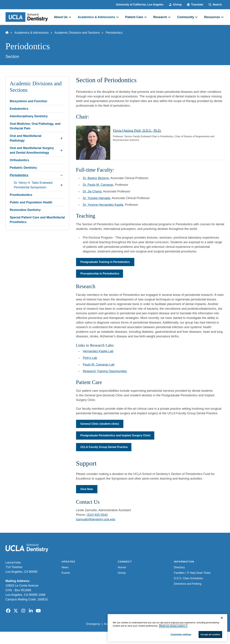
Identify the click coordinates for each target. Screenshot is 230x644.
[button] (195, 5)
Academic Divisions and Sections (77, 33)
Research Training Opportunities (105, 371)
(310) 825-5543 (97, 515)
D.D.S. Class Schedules (189, 578)
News (65, 567)
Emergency (93, 624)
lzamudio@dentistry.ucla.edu (96, 519)
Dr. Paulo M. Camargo (98, 185)
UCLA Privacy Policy (135, 624)
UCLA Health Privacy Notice (168, 624)
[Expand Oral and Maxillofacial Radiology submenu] (62, 138)
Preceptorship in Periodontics (100, 274)
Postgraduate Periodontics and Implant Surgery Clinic (116, 435)
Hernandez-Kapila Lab (98, 351)
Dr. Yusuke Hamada (97, 198)
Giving (122, 573)
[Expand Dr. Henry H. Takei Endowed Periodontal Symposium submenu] (62, 185)
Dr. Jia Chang (92, 191)
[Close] (222, 640)
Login (192, 624)
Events (66, 573)
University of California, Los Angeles (140, 5)
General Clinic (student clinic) (100, 424)
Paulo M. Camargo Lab (99, 365)
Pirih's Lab (90, 358)
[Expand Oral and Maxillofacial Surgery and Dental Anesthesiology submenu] (62, 150)
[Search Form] (215, 5)
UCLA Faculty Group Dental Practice (104, 447)
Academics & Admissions (32, 33)
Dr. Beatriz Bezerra (96, 178)
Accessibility (111, 624)
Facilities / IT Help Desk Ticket (192, 573)
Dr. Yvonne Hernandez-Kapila (103, 205)
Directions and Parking (188, 584)
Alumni (122, 567)
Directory (179, 567)
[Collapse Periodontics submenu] (62, 175)
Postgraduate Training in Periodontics (105, 262)
